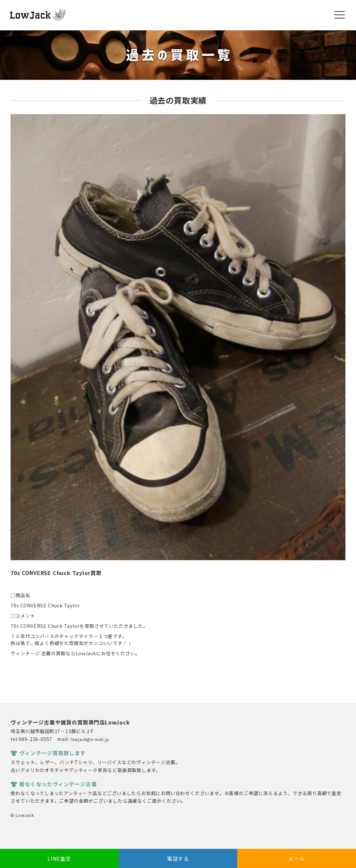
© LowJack (22, 815)
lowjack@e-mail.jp (90, 739)
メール (297, 858)
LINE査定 (59, 858)
